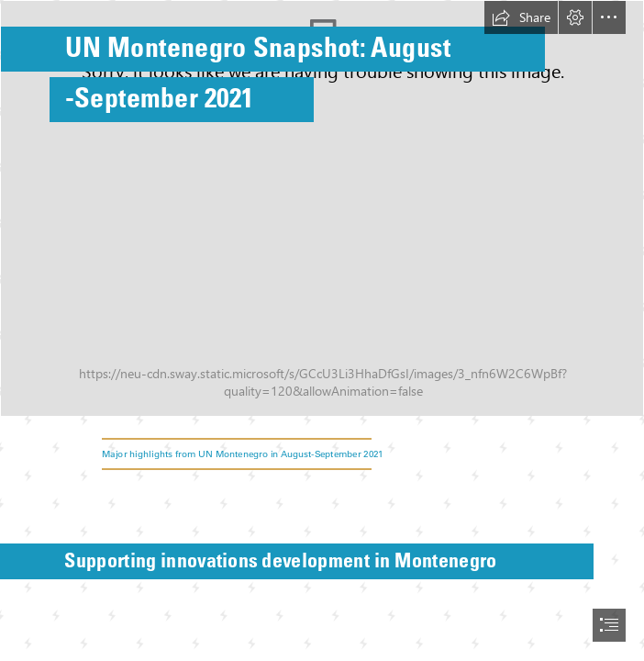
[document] (322, 330)
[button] (521, 17)
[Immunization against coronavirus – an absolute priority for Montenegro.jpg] (322, 208)
